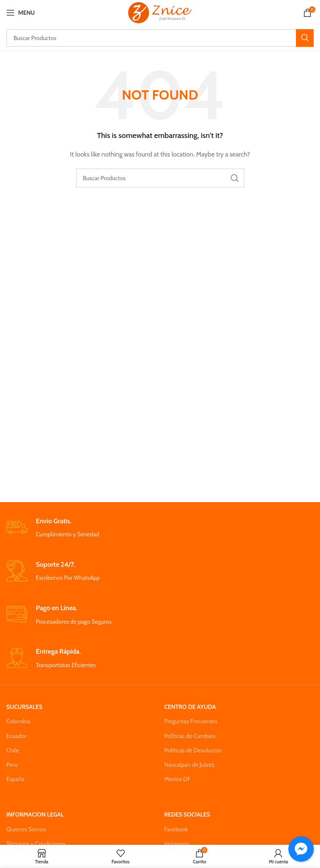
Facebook (176, 829)
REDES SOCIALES (187, 814)
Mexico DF (178, 779)
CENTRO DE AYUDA (190, 707)
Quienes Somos (26, 829)
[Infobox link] (160, 528)
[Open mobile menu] (20, 13)
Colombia (18, 721)
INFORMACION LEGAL (35, 814)
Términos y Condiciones (36, 844)
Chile (13, 750)
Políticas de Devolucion (193, 750)
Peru (12, 765)
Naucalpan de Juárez (190, 765)
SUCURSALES (24, 707)
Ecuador (16, 736)
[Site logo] (160, 12)
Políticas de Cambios (190, 736)
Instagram (177, 844)
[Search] (160, 38)
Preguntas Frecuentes (191, 721)
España (15, 779)
